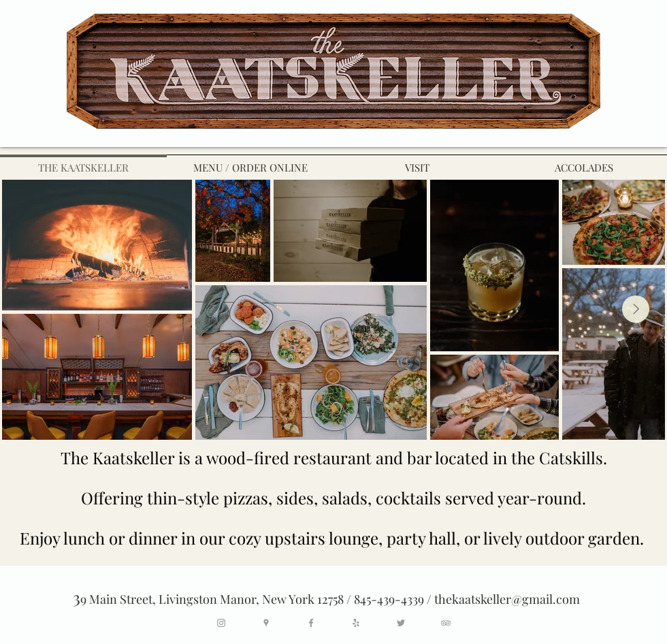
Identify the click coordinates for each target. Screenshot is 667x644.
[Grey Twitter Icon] (401, 623)
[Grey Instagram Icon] (221, 623)
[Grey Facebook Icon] (311, 623)
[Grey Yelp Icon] (356, 623)
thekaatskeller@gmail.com (507, 599)
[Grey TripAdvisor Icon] (446, 623)
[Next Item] (636, 309)
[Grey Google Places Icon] (266, 623)
